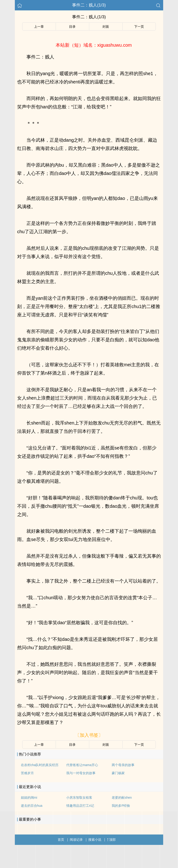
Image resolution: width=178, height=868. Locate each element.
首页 (61, 840)
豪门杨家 (118, 773)
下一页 (139, 27)
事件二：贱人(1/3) (89, 5)
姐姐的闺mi (29, 798)
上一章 (39, 27)
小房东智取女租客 (79, 798)
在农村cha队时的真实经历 (40, 765)
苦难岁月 (27, 773)
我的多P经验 (121, 806)
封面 (106, 27)
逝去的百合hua (32, 806)
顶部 (111, 840)
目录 (72, 27)
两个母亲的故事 (123, 765)
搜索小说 (95, 840)
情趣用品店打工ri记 (80, 806)
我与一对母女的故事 (81, 773)
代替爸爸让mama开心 (82, 765)
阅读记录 (76, 840)
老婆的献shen (122, 798)
